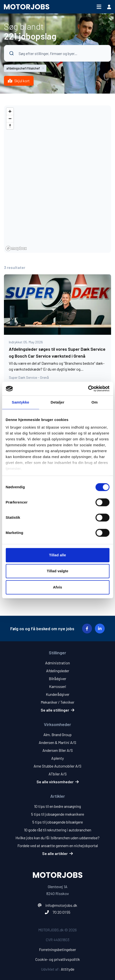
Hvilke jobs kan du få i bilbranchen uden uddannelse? (57, 838)
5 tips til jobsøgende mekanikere (58, 814)
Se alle (57, 710)
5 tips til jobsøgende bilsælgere (58, 822)
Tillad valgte (58, 571)
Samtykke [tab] (20, 402)
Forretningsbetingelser (57, 949)
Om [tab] (95, 402)
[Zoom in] (10, 111)
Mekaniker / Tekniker (57, 702)
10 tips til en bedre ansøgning (57, 806)
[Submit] (10, 53)
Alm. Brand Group (57, 735)
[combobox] (57, 58)
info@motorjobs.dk (61, 905)
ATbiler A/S (58, 774)
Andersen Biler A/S (58, 750)
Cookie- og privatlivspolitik (58, 959)
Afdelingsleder (58, 671)
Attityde (68, 969)
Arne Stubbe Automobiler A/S (57, 766)
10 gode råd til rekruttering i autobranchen (58, 830)
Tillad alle (57, 555)
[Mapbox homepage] (16, 248)
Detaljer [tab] (58, 402)
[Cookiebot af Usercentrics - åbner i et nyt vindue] (88, 389)
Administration (57, 663)
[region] (57, 179)
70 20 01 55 (61, 912)
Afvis (57, 587)
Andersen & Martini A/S (57, 742)
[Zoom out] (10, 119)
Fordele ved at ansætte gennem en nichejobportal (58, 846)
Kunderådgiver (58, 694)
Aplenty (57, 758)
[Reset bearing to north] (10, 126)
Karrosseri (58, 686)
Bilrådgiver (57, 679)
